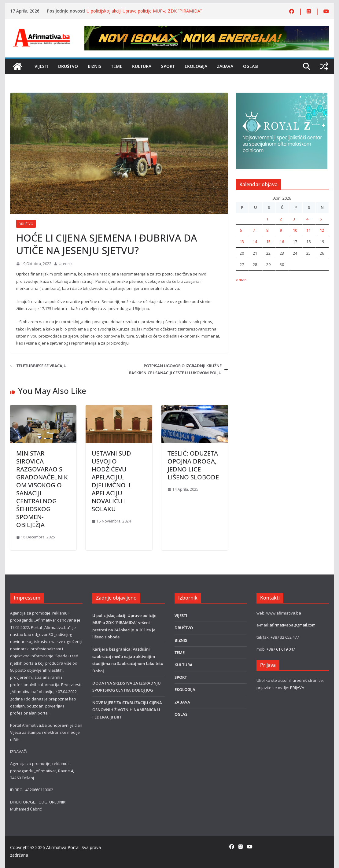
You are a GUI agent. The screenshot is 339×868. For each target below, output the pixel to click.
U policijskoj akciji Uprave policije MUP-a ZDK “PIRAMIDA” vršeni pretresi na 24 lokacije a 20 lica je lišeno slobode (144, 14)
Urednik (66, 264)
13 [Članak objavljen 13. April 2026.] (242, 242)
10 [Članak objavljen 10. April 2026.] (295, 230)
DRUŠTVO (68, 66)
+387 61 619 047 (281, 649)
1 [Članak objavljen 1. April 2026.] (267, 219)
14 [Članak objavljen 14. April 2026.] (255, 242)
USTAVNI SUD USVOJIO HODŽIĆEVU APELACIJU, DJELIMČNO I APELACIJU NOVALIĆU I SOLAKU (111, 481)
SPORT (168, 66)
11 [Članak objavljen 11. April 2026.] (308, 230)
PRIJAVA (297, 688)
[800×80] (207, 29)
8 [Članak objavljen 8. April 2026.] (267, 230)
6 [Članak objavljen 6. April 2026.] (241, 230)
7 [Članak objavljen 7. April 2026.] (254, 230)
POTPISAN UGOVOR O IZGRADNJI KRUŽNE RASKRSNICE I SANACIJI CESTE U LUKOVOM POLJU (179, 369)
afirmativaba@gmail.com (293, 625)
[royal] (282, 96)
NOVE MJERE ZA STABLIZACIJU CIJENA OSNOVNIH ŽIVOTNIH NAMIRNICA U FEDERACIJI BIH (127, 710)
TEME (117, 66)
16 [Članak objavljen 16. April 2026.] (282, 242)
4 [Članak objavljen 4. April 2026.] (307, 219)
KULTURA (142, 66)
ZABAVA (225, 66)
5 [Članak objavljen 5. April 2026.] (321, 219)
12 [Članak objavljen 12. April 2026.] (322, 230)
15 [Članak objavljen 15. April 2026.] (268, 242)
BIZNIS (94, 66)
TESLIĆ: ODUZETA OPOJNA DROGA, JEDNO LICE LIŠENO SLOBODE (193, 465)
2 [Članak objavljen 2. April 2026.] (281, 219)
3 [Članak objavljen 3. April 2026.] (294, 219)
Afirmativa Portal (63, 847)
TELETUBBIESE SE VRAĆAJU (38, 366)
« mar (241, 280)
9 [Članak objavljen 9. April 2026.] (281, 230)
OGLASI (251, 66)
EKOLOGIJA (196, 66)
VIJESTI (41, 66)
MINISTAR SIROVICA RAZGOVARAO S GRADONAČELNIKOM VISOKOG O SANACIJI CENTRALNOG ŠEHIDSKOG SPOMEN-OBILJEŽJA (42, 489)
